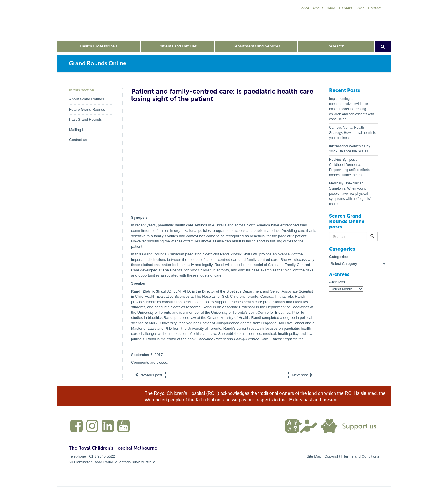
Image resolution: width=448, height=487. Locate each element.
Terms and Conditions (361, 456)
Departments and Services (256, 46)
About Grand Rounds (87, 99)
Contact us (78, 140)
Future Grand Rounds (87, 109)
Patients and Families (178, 46)
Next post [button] (302, 375)
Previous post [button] (148, 375)
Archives (337, 282)
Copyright (332, 456)
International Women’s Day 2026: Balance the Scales (350, 149)
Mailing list (78, 130)
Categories (339, 257)
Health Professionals (99, 46)
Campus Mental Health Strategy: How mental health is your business (352, 133)
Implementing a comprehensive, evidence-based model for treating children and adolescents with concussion (352, 109)
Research (336, 46)
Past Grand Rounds (85, 119)
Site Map (314, 456)
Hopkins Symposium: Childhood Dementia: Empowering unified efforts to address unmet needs (351, 167)
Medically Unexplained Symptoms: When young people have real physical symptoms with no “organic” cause (350, 194)
